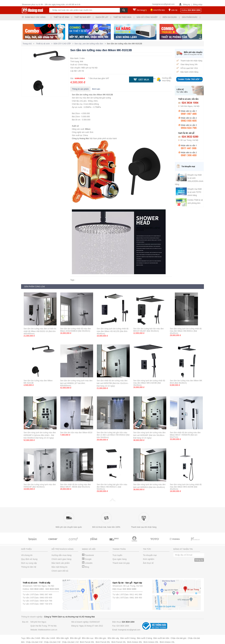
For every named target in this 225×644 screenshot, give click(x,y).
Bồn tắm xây (113, 638)
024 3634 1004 (37, 589)
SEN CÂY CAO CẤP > (64, 44)
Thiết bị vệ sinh (61, 17)
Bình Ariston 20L (151, 642)
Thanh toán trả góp (121, 563)
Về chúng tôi (27, 555)
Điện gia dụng (170, 17)
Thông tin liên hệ (29, 567)
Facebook (88, 555)
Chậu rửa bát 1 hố (70, 642)
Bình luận (96, 89)
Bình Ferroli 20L (103, 642)
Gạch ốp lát (102, 17)
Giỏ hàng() (142, 10)
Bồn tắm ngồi (63, 638)
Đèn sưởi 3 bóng (128, 638)
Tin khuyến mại (150, 555)
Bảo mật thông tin (59, 567)
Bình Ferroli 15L (119, 642)
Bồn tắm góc (101, 638)
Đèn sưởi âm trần (161, 638)
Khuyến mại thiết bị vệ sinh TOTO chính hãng (195, 192)
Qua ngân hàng (120, 559)
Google (87, 559)
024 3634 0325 (52, 589)
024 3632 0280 (129, 589)
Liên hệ (174, 10)
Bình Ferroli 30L (87, 642)
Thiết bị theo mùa (122, 17)
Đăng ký (187, 5)
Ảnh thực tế (148, 563)
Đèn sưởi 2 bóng (144, 638)
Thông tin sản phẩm (80, 89)
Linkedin (87, 563)
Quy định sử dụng (29, 559)
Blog (86, 567)
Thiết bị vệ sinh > (45, 44)
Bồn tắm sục (88, 638)
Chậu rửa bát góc (179, 638)
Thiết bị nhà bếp (82, 17)
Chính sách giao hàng (61, 559)
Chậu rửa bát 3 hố (34, 642)
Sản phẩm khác (190, 17)
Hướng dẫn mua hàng (61, 555)
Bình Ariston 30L (135, 642)
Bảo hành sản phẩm (61, 563)
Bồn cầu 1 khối (48, 638)
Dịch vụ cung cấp (29, 563)
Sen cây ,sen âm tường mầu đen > (91, 44)
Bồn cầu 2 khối (33, 638)
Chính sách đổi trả (60, 571)
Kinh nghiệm (149, 559)
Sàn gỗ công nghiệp (147, 17)
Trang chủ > (29, 44)
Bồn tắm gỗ (75, 638)
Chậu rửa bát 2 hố (52, 642)
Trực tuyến (117, 555)
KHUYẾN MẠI (159, 10)
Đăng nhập (198, 5)
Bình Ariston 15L (167, 642)
